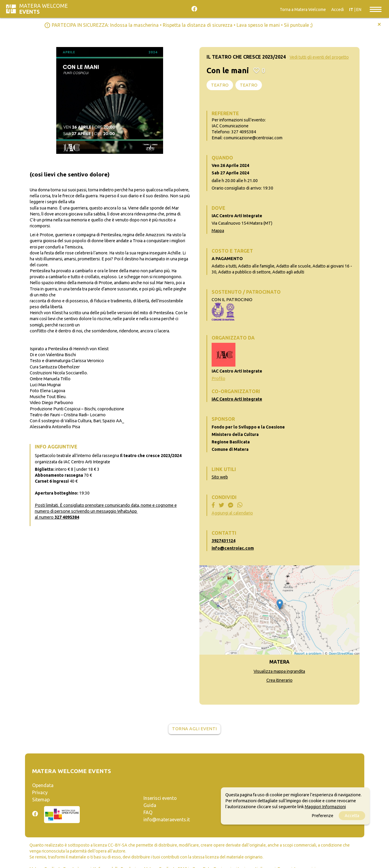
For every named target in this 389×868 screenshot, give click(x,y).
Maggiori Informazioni (325, 807)
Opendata (43, 785)
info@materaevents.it (167, 819)
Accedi (338, 10)
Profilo (218, 379)
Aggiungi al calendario (232, 513)
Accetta (352, 816)
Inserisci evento (160, 798)
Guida (150, 805)
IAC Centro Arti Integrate (237, 399)
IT (351, 10)
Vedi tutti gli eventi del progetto (319, 57)
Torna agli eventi (194, 729)
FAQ (148, 812)
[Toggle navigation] (376, 9)
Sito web (220, 477)
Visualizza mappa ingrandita (279, 671)
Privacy (40, 792)
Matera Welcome (44, 9)
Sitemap (41, 800)
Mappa (218, 231)
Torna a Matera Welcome (303, 10)
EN (359, 10)
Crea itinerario (279, 680)
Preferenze (322, 816)
